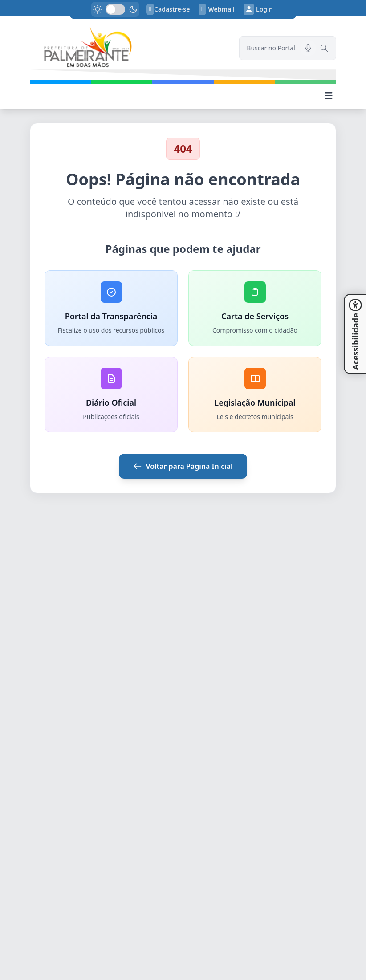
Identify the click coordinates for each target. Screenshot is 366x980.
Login (258, 9)
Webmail (217, 9)
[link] (129, 48)
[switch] (115, 9)
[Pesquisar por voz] (308, 48)
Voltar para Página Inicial (183, 466)
